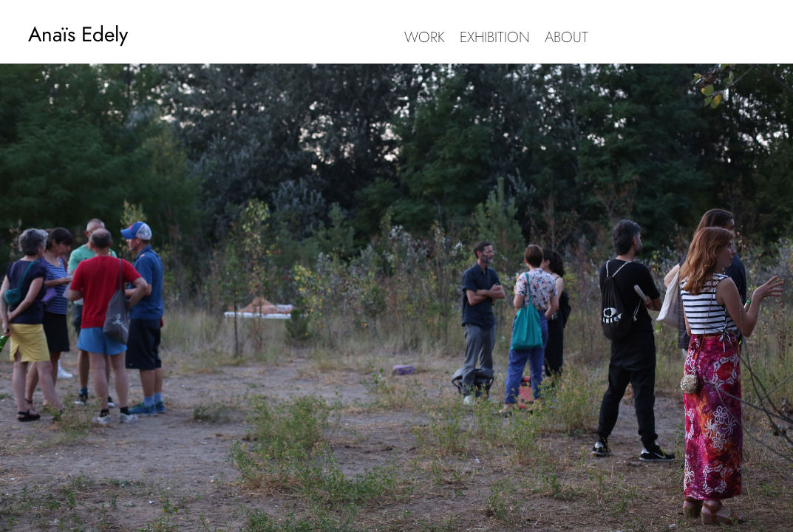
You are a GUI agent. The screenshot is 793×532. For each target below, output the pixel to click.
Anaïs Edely (78, 34)
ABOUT (566, 37)
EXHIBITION (495, 37)
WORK (425, 37)
